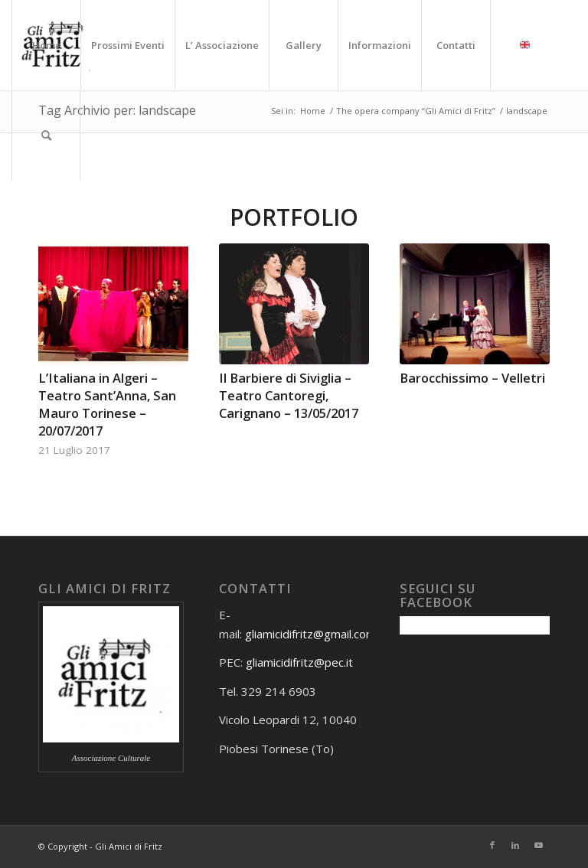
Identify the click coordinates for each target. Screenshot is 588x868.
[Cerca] (46, 135)
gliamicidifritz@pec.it (299, 662)
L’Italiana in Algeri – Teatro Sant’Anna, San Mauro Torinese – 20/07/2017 (107, 404)
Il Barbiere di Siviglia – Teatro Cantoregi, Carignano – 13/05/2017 (289, 395)
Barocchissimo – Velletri (472, 378)
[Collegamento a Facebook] (492, 845)
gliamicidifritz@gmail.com (310, 634)
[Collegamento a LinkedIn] (515, 845)
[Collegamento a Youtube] (538, 845)
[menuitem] (46, 45)
